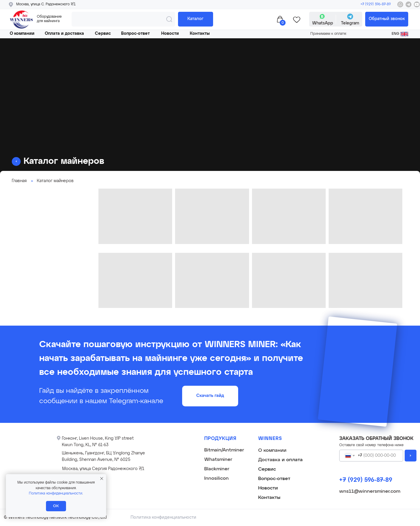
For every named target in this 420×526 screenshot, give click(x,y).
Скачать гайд (210, 396)
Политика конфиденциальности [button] (56, 494)
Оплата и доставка (64, 34)
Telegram (350, 23)
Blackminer (217, 469)
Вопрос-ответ (135, 34)
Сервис (103, 34)
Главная (19, 181)
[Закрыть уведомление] (102, 479)
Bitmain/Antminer (224, 450)
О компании (22, 34)
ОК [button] (56, 506)
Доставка (269, 460)
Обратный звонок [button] (387, 19)
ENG (396, 34)
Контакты (200, 34)
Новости (170, 34)
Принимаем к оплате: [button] (329, 34)
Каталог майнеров (55, 181)
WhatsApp (323, 23)
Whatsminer (218, 460)
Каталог (195, 19)
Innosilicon (216, 479)
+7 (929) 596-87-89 (376, 4)
